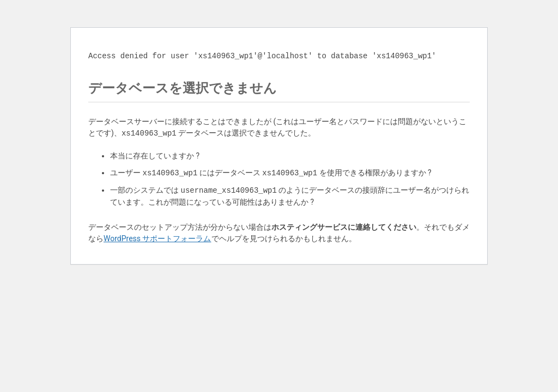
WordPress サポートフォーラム (157, 238)
